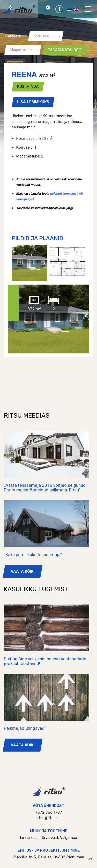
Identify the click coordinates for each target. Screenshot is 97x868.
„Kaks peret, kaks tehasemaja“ (33, 555)
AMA (91, 859)
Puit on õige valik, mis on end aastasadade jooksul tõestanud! (45, 661)
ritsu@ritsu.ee (48, 818)
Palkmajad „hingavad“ (25, 728)
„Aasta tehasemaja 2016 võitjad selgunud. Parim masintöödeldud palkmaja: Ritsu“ (45, 488)
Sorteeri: (13, 36)
